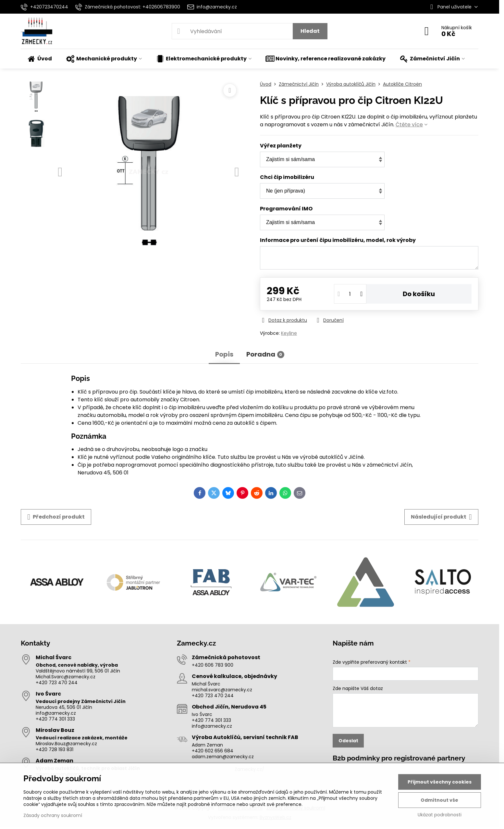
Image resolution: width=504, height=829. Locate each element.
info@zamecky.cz (56, 713)
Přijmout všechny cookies (440, 782)
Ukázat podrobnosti (440, 815)
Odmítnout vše (439, 800)
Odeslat (348, 741)
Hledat (310, 31)
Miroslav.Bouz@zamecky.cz (66, 744)
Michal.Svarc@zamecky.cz (66, 677)
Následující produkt (441, 517)
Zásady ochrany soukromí (53, 815)
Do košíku (419, 294)
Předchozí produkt (56, 517)
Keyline (289, 333)
